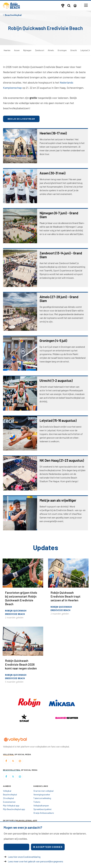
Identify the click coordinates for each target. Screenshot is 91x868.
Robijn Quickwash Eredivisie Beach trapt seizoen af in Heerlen (65, 596)
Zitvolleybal (8, 798)
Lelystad (84, 50)
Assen (17, 50)
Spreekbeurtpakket (43, 809)
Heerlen (7, 50)
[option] (24, 718)
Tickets (37, 802)
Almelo (51, 50)
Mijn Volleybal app (11, 806)
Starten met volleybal (43, 791)
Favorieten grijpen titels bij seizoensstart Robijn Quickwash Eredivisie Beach (21, 598)
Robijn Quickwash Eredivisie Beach (16, 612)
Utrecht (74, 50)
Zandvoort (40, 50)
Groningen (62, 50)
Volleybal (7, 791)
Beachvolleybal (10, 794)
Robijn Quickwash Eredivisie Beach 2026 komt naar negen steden (21, 664)
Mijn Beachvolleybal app (14, 809)
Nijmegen (27, 50)
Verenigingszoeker (42, 794)
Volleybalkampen (41, 806)
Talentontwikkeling (42, 798)
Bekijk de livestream (21, 119)
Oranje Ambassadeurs (44, 813)
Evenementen (9, 802)
